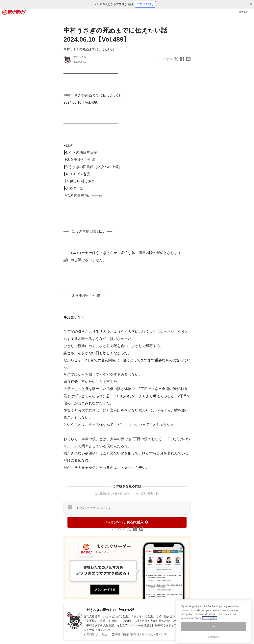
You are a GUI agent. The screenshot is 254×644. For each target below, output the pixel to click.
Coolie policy (210, 621)
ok (214, 630)
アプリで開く (145, 4)
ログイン (243, 12)
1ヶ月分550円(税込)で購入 (127, 522)
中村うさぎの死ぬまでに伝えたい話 (89, 49)
